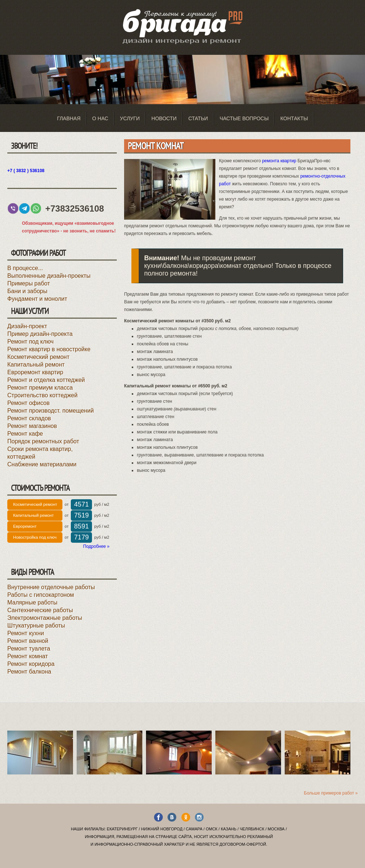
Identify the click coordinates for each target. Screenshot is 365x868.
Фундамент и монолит (37, 299)
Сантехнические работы (40, 610)
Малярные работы (32, 602)
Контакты (294, 118)
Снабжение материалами (42, 464)
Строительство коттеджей (42, 395)
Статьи (198, 118)
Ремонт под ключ (30, 342)
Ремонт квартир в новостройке (49, 349)
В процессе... (25, 268)
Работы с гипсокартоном (41, 595)
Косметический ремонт (38, 357)
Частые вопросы (244, 118)
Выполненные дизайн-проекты (49, 276)
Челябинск (252, 829)
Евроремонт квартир (35, 372)
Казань (229, 829)
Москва (276, 829)
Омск (212, 829)
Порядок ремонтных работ (43, 441)
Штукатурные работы (36, 626)
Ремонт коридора (31, 664)
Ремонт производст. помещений (51, 411)
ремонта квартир (279, 161)
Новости (164, 118)
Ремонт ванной (28, 641)
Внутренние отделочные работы (51, 587)
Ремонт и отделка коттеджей (46, 380)
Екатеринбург (122, 829)
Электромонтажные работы (45, 618)
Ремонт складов (29, 418)
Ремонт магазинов (32, 426)
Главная (69, 118)
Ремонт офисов (28, 403)
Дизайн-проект (27, 326)
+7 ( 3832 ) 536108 (26, 171)
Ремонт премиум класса (40, 388)
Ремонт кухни (26, 633)
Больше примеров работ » (331, 793)
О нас (100, 118)
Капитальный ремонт (36, 365)
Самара (194, 829)
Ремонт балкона (29, 672)
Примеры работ (29, 283)
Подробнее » (96, 546)
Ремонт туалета (29, 649)
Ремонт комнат (28, 656)
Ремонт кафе (25, 434)
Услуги (130, 118)
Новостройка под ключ (35, 537)
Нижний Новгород (162, 829)
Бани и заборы (27, 291)
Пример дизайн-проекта (40, 334)
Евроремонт (25, 526)
